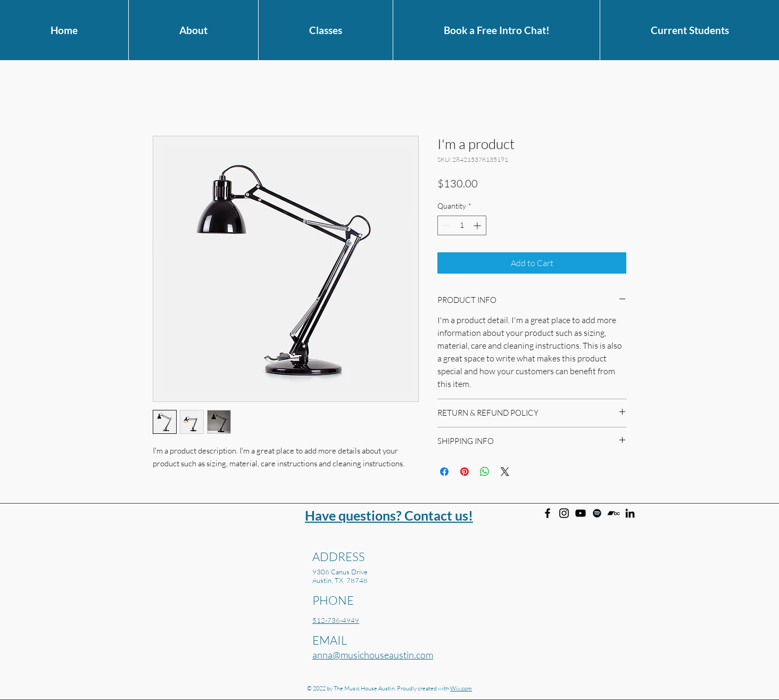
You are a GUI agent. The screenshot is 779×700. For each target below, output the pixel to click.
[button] (193, 30)
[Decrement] (446, 225)
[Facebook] (548, 513)
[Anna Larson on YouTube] (581, 513)
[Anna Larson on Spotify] (597, 513)
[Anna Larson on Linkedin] (630, 513)
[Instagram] (564, 513)
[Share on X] (505, 472)
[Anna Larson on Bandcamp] (614, 513)
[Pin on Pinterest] (465, 472)
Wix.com (461, 688)
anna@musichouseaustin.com (373, 655)
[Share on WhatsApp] (485, 472)
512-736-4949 (336, 620)
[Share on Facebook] (444, 472)
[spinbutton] (462, 225)
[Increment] (478, 225)
